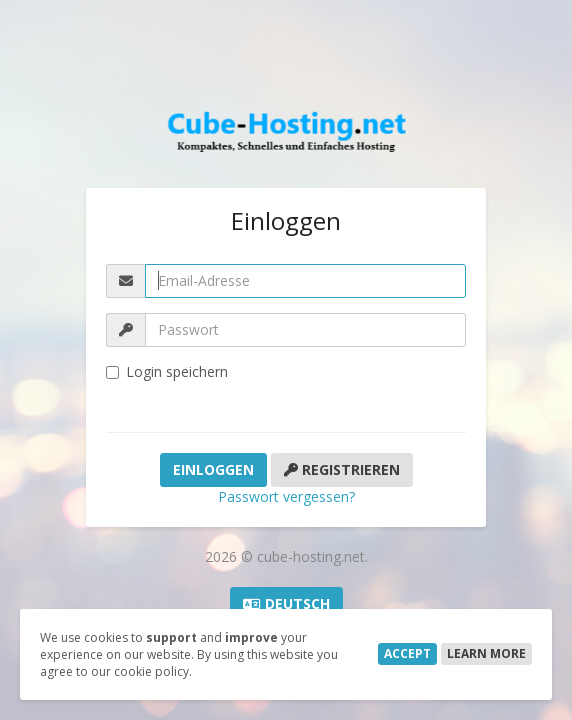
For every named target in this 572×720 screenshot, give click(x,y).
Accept (407, 653)
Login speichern (167, 371)
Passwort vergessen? (286, 496)
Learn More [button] (486, 653)
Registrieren (342, 469)
